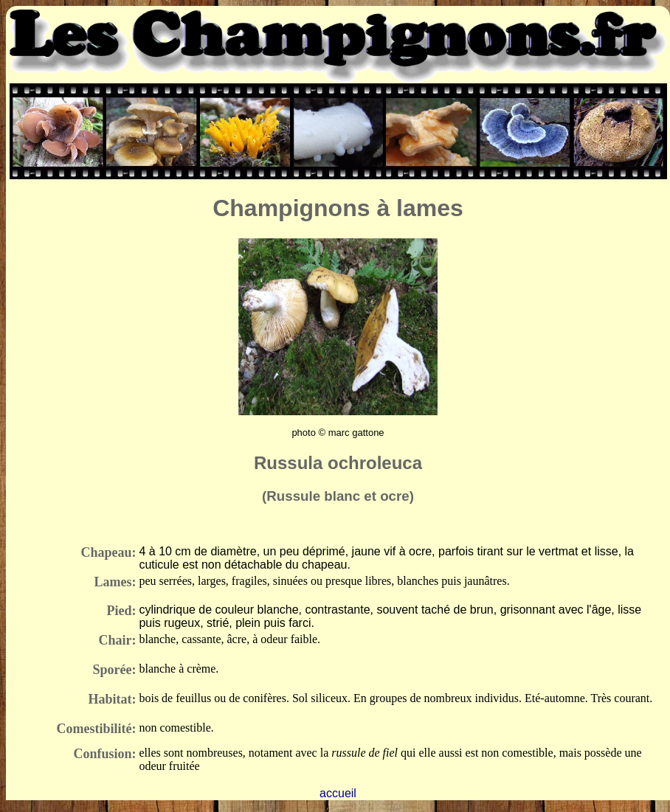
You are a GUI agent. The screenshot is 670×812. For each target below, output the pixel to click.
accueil (338, 793)
